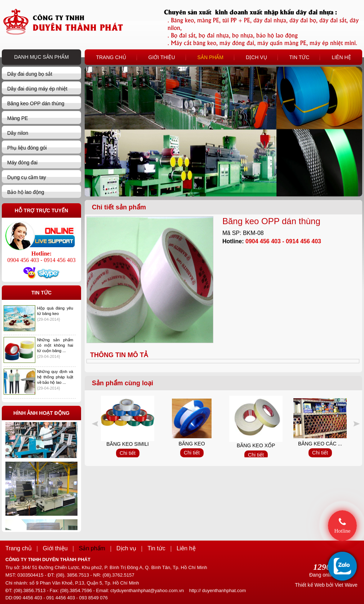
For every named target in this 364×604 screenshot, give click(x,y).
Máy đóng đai (22, 163)
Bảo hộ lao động (26, 192)
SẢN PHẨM (210, 57)
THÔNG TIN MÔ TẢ (119, 355)
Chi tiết (128, 453)
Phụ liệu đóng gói (27, 148)
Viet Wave (346, 585)
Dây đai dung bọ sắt (30, 74)
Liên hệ (186, 548)
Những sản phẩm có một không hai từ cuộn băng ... (55, 345)
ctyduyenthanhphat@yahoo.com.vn (147, 590)
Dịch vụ (126, 548)
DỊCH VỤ (256, 57)
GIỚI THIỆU (162, 57)
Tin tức (156, 548)
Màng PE (18, 118)
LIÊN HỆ (341, 57)
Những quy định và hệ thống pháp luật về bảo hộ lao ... (55, 377)
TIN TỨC (299, 57)
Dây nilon (18, 133)
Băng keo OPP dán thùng (36, 103)
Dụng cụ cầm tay (27, 177)
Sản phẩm (92, 548)
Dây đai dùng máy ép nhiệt (37, 89)
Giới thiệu (55, 548)
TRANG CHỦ (111, 57)
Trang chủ (19, 548)
